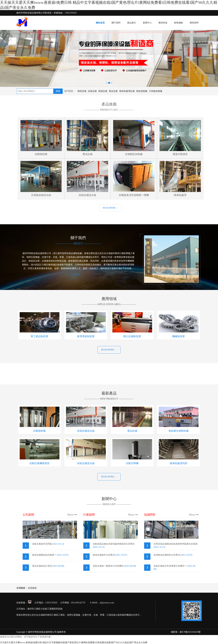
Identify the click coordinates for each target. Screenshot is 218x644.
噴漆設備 (103, 91)
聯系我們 (194, 23)
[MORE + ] (78, 275)
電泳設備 (113, 91)
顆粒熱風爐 (142, 91)
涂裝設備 (92, 91)
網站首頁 (100, 23)
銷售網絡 (179, 23)
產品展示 (132, 23)
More (72, 515)
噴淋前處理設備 (127, 91)
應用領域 (163, 23)
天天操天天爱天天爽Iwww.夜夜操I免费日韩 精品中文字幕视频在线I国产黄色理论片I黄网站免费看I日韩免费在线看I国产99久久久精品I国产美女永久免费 (74, 643)
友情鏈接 (32, 588)
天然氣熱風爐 (156, 91)
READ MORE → (111, 208)
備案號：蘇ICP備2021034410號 (186, 632)
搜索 (58, 91)
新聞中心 (147, 23)
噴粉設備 (82, 91)
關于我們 (116, 23)
